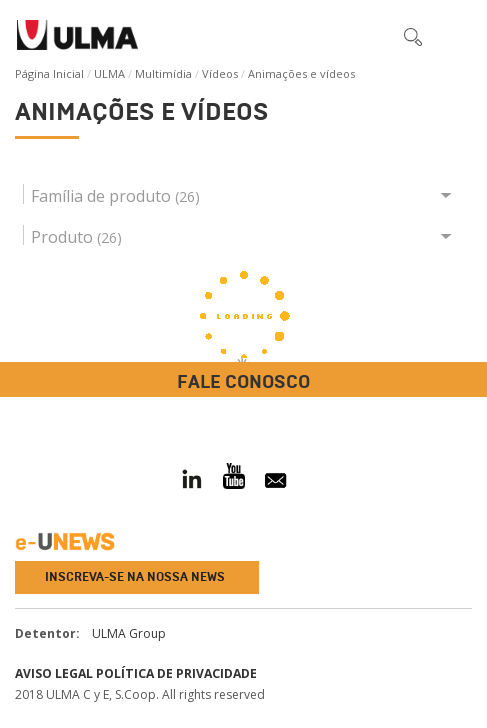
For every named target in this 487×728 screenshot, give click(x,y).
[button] (371, 36)
